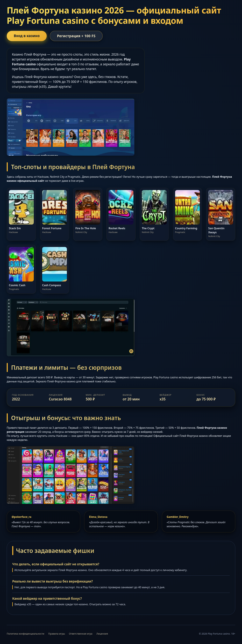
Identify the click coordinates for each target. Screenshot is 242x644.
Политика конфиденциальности (25, 634)
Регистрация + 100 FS (76, 36)
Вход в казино (27, 36)
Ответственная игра (81, 634)
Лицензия (102, 634)
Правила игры (57, 634)
